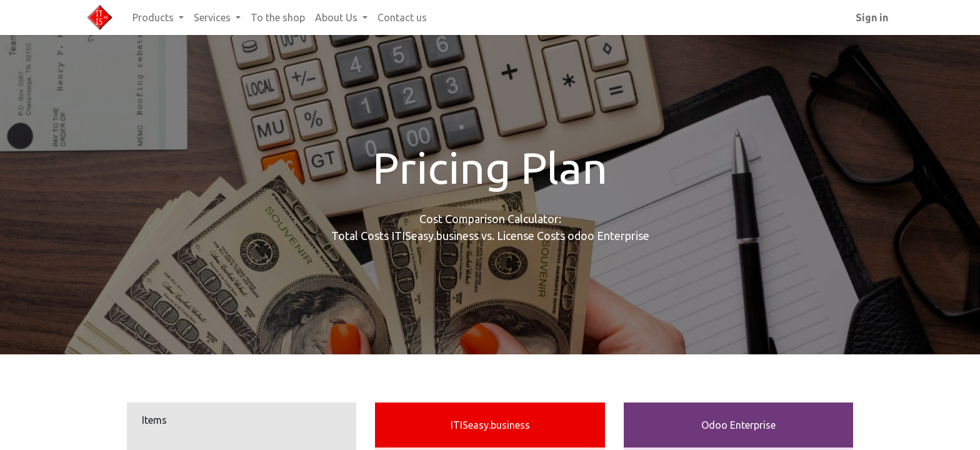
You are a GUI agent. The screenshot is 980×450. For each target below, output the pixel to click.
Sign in (872, 17)
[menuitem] (278, 17)
